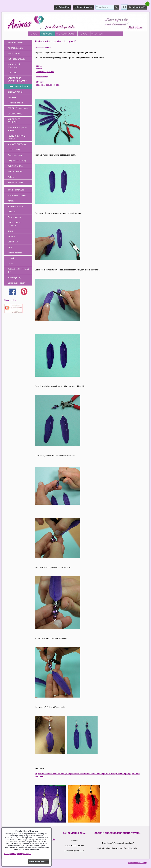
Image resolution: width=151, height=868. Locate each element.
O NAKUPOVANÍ (66, 34)
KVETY (11, 177)
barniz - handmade (16, 190)
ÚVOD (34, 34)
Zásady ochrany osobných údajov (17, 854)
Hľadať (117, 7)
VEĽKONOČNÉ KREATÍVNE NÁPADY (17, 80)
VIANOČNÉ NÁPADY (17, 144)
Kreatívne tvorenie (16, 206)
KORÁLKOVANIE (15, 48)
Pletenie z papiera (15, 103)
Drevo (10, 231)
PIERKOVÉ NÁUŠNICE (18, 87)
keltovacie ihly (42, 77)
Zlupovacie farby (15, 155)
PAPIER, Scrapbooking (18, 108)
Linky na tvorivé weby (17, 161)
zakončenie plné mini (45, 72)
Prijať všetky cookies (39, 862)
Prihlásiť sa (64, 7)
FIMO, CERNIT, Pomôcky (14, 224)
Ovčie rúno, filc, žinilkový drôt (18, 270)
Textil (10, 247)
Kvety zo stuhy (14, 150)
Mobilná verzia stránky (138, 863)
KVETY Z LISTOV (15, 171)
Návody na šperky (15, 182)
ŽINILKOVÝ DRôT (16, 92)
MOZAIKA (12, 97)
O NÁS (84, 34)
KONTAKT (98, 34)
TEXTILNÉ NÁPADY (16, 59)
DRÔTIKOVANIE (15, 114)
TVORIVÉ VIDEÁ (15, 166)
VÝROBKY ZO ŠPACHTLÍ (14, 121)
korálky (39, 69)
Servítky (11, 236)
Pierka (10, 264)
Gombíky (12, 212)
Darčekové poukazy (16, 283)
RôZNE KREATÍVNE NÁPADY (17, 137)
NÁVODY (48, 34)
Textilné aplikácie (15, 253)
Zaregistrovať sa (85, 7)
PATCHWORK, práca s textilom (18, 129)
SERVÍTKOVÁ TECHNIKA (14, 66)
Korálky (11, 201)
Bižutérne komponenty (17, 195)
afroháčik (40, 82)
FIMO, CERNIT (14, 53)
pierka (39, 66)
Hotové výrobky (14, 277)
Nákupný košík (139, 7)
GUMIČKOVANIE (15, 43)
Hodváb (11, 258)
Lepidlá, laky (13, 242)
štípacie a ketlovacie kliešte (48, 85)
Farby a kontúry (14, 217)
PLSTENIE (12, 73)
